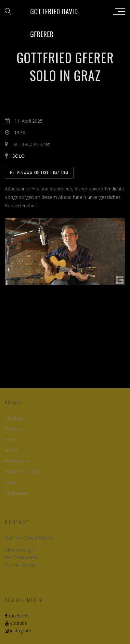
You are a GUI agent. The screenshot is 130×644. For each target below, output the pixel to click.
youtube (16, 623)
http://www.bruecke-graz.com (39, 173)
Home (11, 450)
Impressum (17, 461)
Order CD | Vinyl (22, 472)
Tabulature (16, 493)
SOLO (19, 156)
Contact (13, 429)
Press (11, 482)
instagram (18, 631)
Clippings (14, 418)
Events (12, 439)
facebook (17, 616)
